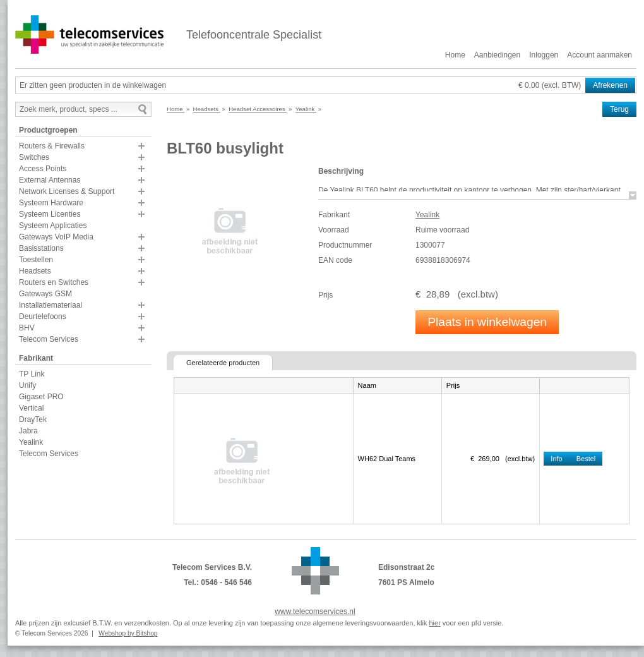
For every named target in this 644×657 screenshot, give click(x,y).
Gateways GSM (45, 294)
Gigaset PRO (41, 397)
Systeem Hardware (51, 203)
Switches (34, 157)
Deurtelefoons (43, 316)
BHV (27, 328)
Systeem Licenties (50, 214)
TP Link (32, 374)
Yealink (31, 442)
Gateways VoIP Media (56, 237)
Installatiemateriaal (51, 305)
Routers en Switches (54, 282)
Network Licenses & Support (67, 191)
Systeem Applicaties (53, 226)
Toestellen (36, 260)
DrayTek (33, 419)
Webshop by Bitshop (128, 633)
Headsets (35, 271)
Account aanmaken (599, 55)
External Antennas (50, 180)
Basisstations (41, 248)
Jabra (28, 431)
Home (455, 55)
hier (434, 623)
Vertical (31, 408)
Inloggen (544, 55)
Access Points (43, 169)
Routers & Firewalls (52, 146)
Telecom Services (49, 339)
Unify (27, 385)
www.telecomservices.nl (315, 612)
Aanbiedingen (497, 55)
